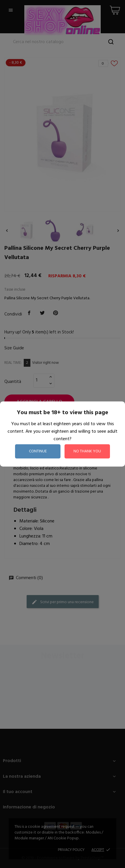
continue (38, 451)
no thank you (87, 451)
